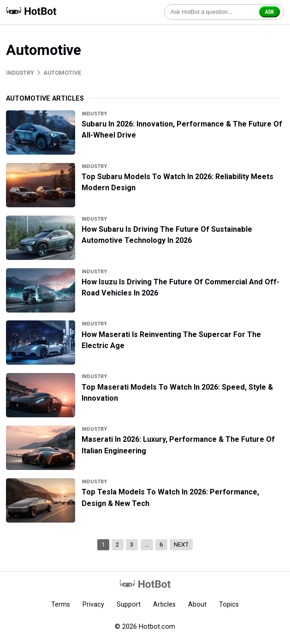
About (197, 604)
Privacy (93, 604)
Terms (61, 604)
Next (181, 545)
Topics (229, 604)
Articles (164, 604)
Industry (20, 73)
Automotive (62, 73)
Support (129, 604)
